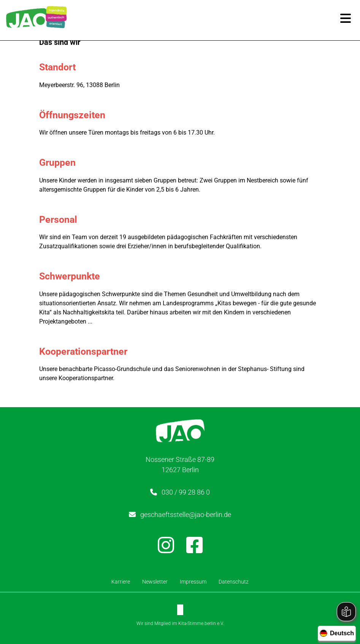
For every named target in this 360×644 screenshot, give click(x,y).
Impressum (193, 582)
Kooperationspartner (85, 351)
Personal (60, 220)
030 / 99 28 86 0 (186, 492)
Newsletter (155, 582)
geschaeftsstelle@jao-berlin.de (186, 515)
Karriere (121, 582)
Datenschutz (234, 582)
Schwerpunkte (71, 276)
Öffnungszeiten (74, 115)
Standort (59, 67)
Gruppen (59, 163)
